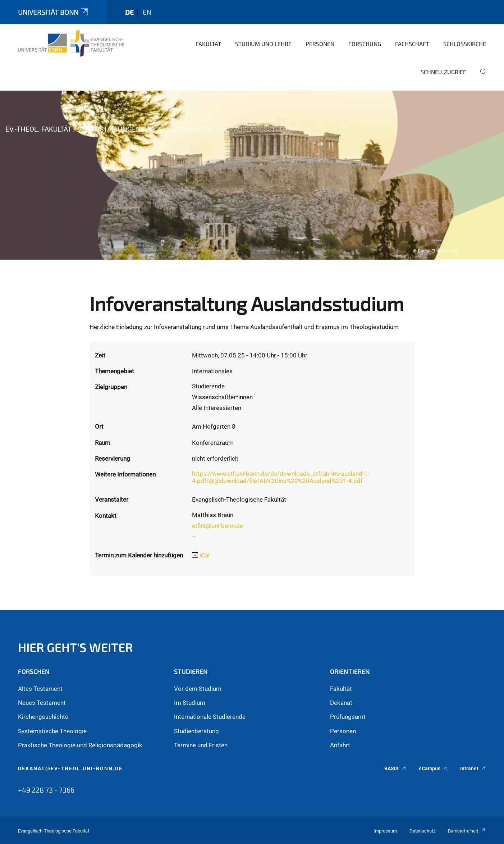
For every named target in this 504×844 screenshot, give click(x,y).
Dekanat (341, 703)
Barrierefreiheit (467, 831)
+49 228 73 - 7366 (46, 790)
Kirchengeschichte (43, 717)
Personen (320, 44)
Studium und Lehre (263, 44)
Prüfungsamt (348, 717)
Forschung (365, 44)
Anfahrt (340, 745)
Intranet (473, 768)
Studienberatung (196, 731)
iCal (205, 555)
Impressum (385, 831)
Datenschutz (422, 831)
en (147, 12)
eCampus (433, 768)
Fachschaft (412, 44)
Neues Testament (42, 703)
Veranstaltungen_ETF (117, 129)
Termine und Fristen (201, 745)
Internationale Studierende (210, 717)
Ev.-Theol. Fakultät (38, 129)
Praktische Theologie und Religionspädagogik (80, 745)
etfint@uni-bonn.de (217, 526)
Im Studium (190, 703)
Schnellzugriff (443, 72)
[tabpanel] (252, 175)
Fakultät (208, 44)
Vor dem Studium (198, 689)
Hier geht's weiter (75, 647)
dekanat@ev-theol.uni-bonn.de (70, 768)
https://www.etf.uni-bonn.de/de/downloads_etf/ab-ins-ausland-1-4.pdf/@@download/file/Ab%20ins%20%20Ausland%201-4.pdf (281, 477)
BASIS (395, 768)
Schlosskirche (465, 44)
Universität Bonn (54, 12)
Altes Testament (40, 689)
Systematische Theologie (52, 731)
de (129, 12)
